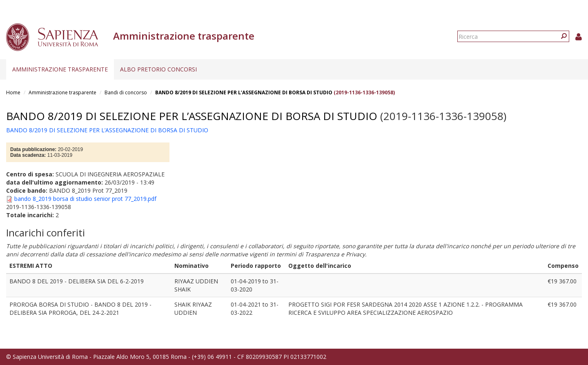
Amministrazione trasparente (60, 69)
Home (13, 92)
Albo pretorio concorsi (158, 69)
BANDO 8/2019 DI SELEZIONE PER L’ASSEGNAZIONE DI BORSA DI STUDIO (244, 92)
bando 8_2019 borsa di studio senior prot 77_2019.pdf (85, 199)
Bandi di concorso (126, 92)
